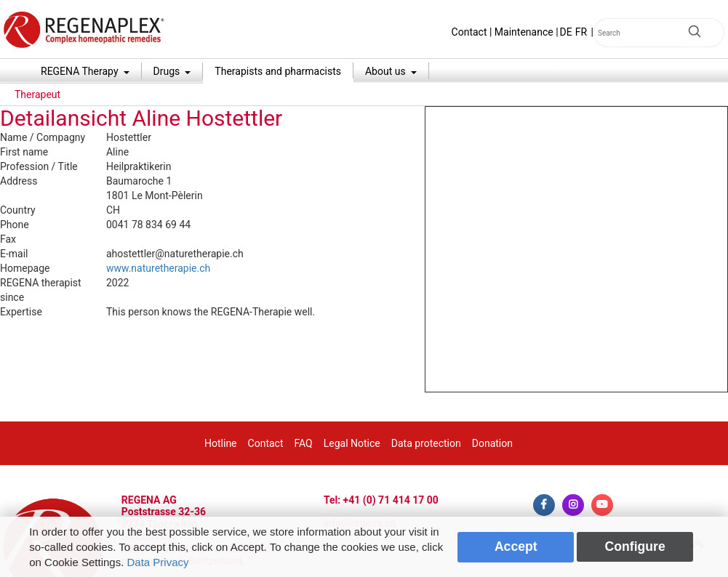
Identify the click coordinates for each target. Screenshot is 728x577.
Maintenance (524, 32)
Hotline (221, 443)
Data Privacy (157, 562)
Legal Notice (352, 443)
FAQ (303, 443)
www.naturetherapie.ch (158, 268)
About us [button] (387, 71)
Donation (492, 443)
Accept (516, 546)
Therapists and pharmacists (278, 71)
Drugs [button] (168, 71)
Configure (635, 546)
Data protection (426, 443)
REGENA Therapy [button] (81, 71)
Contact (469, 32)
